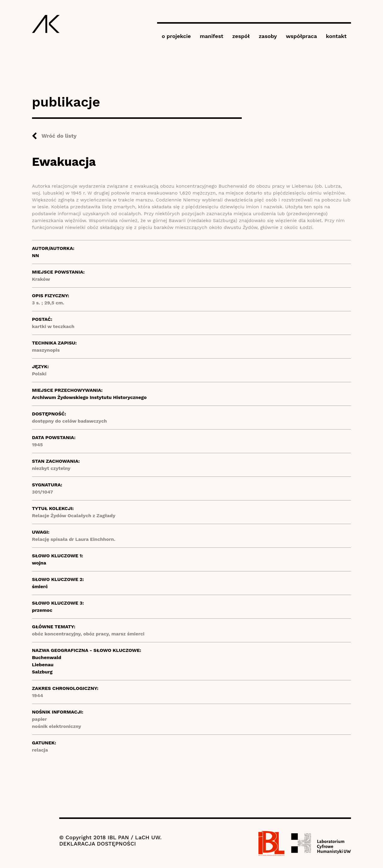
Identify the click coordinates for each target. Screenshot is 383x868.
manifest (212, 36)
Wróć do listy (59, 136)
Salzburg (42, 672)
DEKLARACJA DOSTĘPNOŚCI (98, 844)
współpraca (301, 36)
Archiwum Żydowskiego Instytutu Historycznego (89, 397)
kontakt (336, 36)
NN (36, 255)
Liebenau (43, 665)
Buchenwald (47, 657)
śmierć (40, 586)
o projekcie (176, 36)
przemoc (42, 610)
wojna (39, 563)
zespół (241, 36)
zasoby (268, 36)
